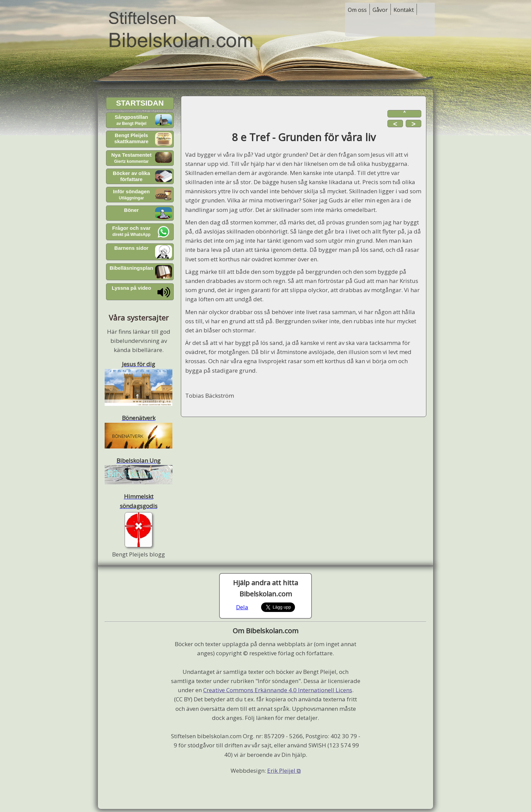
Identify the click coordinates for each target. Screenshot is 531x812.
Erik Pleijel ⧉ (284, 771)
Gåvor (380, 10)
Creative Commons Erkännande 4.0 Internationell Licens (278, 690)
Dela (242, 607)
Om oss (357, 10)
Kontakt (404, 10)
